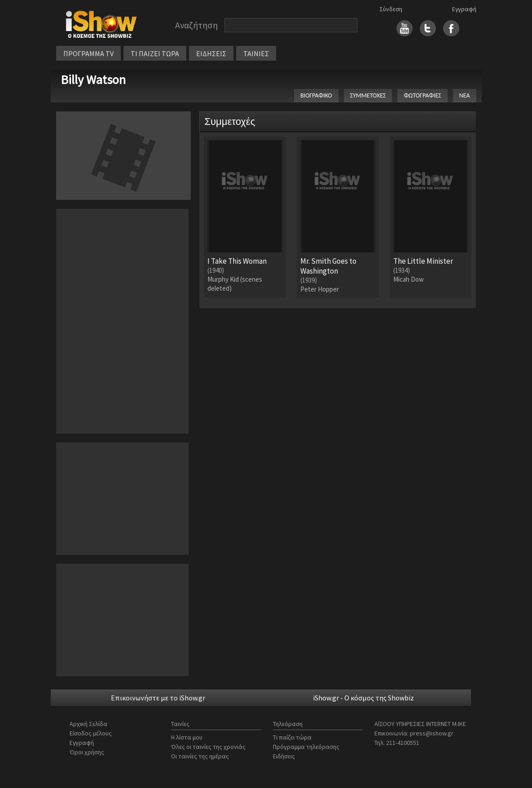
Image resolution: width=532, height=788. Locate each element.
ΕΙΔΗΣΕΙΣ (211, 53)
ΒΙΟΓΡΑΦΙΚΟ (316, 95)
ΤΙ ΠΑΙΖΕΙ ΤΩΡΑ (155, 53)
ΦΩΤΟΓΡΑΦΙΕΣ (422, 95)
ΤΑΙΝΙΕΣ (256, 53)
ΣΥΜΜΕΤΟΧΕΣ (368, 95)
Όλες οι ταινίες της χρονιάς (208, 747)
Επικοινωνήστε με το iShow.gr (158, 698)
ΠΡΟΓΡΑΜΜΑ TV (88, 53)
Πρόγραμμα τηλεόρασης (306, 747)
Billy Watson (93, 80)
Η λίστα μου (187, 737)
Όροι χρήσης (87, 752)
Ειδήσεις (284, 756)
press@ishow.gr (432, 733)
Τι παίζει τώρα (292, 737)
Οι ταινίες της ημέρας (200, 756)
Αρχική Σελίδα (88, 724)
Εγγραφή (464, 9)
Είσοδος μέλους (91, 733)
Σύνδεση (391, 9)
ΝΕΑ (465, 95)
